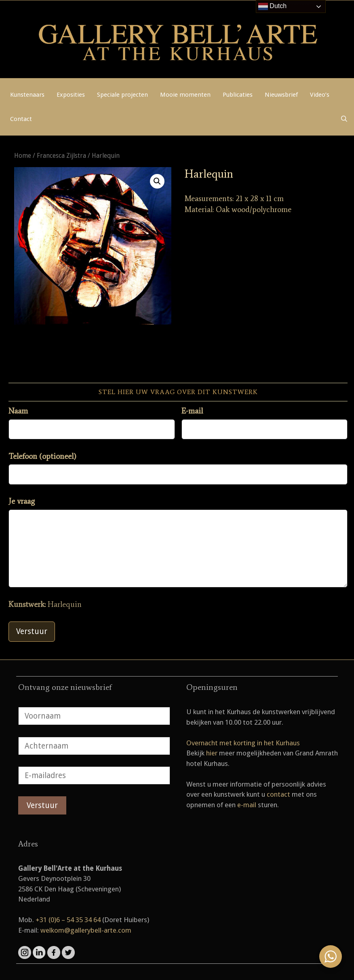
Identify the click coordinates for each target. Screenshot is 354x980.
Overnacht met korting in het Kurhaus (243, 743)
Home (23, 156)
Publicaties (238, 95)
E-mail (192, 411)
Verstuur (32, 631)
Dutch (272, 6)
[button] (157, 181)
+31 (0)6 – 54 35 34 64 (68, 920)
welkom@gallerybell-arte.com (86, 930)
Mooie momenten (185, 95)
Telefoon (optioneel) (42, 456)
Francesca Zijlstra (61, 156)
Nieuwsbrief (281, 95)
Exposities (71, 95)
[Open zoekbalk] (344, 119)
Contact (21, 119)
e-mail (247, 805)
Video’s (320, 95)
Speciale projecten (122, 95)
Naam (18, 411)
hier (212, 753)
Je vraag (22, 501)
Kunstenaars (27, 95)
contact (278, 794)
